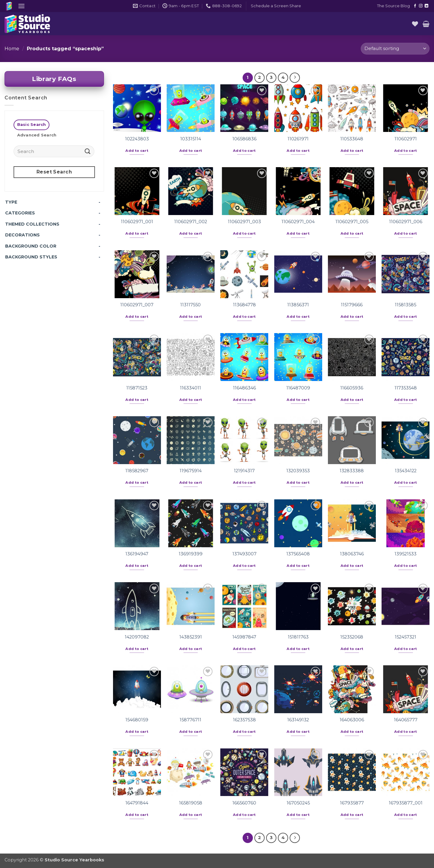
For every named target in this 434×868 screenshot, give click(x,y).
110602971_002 (191, 222)
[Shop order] (395, 49)
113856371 (298, 305)
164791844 (137, 803)
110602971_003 (244, 222)
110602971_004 (298, 222)
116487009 (298, 388)
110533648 (352, 139)
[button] (21, 6)
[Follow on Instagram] (421, 6)
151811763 (298, 637)
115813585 (406, 305)
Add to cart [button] (137, 151)
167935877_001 (406, 803)
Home (12, 49)
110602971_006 (406, 222)
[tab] (31, 125)
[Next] (295, 78)
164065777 (406, 720)
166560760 (244, 803)
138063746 (352, 554)
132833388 (352, 471)
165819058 (191, 803)
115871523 (137, 388)
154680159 (137, 720)
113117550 (190, 305)
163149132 (298, 720)
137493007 (244, 554)
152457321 (406, 637)
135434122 (406, 471)
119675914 (191, 471)
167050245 (298, 803)
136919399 (191, 554)
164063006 (352, 720)
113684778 (244, 305)
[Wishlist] (415, 24)
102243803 (137, 139)
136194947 (137, 554)
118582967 (137, 471)
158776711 (190, 720)
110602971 (406, 139)
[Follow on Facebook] (415, 6)
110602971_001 (137, 222)
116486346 (244, 388)
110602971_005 (352, 222)
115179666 (352, 305)
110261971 (298, 139)
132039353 (298, 471)
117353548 (406, 388)
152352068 (352, 637)
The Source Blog (393, 6)
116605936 (352, 388)
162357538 (244, 720)
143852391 (191, 637)
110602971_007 (137, 305)
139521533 (406, 554)
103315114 (191, 139)
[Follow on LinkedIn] (426, 6)
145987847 (244, 637)
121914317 (244, 471)
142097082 (137, 637)
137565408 (298, 554)
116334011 (190, 388)
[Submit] (88, 151)
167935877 (352, 803)
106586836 (244, 139)
